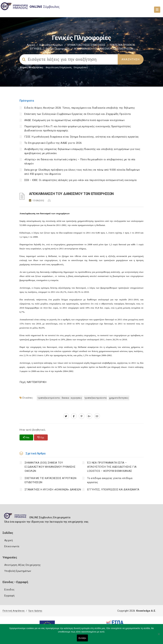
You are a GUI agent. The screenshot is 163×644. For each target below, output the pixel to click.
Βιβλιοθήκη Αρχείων (51, 45)
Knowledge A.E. (146, 611)
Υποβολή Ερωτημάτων (18, 571)
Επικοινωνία (12, 546)
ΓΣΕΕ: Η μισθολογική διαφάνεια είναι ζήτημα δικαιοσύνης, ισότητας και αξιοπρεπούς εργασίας (82, 137)
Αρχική (31, 45)
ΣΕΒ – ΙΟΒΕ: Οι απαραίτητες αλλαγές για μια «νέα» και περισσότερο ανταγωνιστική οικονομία (80, 180)
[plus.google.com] (89, 416)
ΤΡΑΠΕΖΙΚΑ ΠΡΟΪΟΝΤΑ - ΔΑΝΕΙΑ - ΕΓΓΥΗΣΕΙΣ (60, 398)
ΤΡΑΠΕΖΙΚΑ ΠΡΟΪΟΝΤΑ (95, 398)
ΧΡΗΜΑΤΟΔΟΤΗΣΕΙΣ (119, 398)
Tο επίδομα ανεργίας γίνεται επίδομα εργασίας (110, 480)
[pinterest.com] (82, 416)
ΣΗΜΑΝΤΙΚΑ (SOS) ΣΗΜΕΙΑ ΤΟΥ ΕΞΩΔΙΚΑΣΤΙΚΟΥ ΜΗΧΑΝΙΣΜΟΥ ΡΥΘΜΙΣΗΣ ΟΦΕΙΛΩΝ (50, 467)
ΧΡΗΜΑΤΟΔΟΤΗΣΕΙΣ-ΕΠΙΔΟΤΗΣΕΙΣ (86, 45)
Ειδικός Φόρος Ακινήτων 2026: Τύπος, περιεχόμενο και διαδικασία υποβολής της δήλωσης (80, 108)
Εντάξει (82, 638)
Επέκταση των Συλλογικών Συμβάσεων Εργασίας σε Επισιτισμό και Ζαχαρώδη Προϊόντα (77, 114)
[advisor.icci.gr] (97, 416)
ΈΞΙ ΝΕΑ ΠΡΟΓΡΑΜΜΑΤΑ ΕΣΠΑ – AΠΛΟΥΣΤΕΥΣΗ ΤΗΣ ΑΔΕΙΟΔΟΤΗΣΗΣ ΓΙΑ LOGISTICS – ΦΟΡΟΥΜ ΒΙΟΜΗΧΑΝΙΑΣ (112, 467)
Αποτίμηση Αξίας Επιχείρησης (22, 565)
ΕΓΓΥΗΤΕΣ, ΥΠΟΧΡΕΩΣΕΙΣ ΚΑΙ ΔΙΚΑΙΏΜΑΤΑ (113, 490)
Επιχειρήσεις (81, 67)
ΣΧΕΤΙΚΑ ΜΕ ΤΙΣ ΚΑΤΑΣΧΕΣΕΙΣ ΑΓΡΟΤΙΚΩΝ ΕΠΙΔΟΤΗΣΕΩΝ (50, 480)
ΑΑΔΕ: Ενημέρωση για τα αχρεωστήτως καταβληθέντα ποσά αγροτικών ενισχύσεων (74, 120)
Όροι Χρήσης (35, 611)
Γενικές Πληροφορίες (58, 49)
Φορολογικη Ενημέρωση (59, 67)
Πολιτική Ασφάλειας (14, 611)
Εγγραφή (9, 596)
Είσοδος (9, 590)
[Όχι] (159, 636)
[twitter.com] (66, 416)
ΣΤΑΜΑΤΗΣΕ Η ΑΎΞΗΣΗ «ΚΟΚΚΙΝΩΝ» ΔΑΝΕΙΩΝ (53, 490)
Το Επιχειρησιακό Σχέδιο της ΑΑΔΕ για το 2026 (53, 143)
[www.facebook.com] (74, 416)
